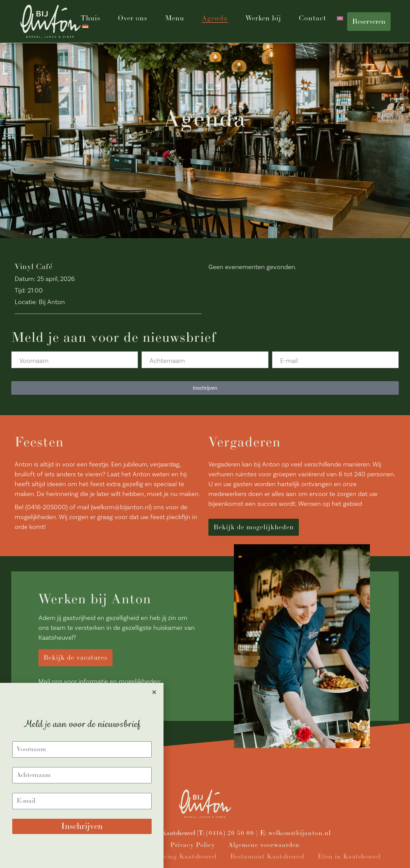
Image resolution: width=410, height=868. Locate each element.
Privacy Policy (193, 845)
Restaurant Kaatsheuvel (267, 857)
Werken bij (263, 18)
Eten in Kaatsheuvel (349, 857)
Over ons (133, 18)
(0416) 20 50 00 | (233, 833)
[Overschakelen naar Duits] (85, 26)
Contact (313, 18)
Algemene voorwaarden (264, 845)
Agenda (215, 18)
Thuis (90, 18)
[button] (154, 692)
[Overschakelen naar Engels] (340, 18)
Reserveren (369, 22)
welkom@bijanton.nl (300, 833)
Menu (175, 18)
